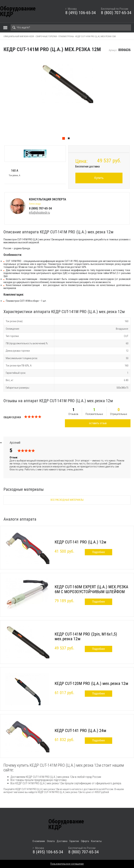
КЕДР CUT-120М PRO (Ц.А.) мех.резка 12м (91, 683)
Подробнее (98, 552)
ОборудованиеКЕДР (18, 11)
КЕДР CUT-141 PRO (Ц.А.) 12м (80, 542)
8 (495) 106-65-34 (81, 13)
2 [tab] (70, 139)
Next (132, 99)
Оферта (85, 841)
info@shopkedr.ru (39, 213)
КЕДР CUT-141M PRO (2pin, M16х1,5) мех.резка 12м (86, 637)
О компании (39, 841)
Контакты (96, 841)
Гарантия (74, 841)
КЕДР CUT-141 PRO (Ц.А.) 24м (80, 731)
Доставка (62, 841)
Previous (2, 99)
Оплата (51, 841)
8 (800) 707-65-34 (116, 13)
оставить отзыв (98, 423)
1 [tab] (64, 139)
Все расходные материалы (67, 500)
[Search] (71, 28)
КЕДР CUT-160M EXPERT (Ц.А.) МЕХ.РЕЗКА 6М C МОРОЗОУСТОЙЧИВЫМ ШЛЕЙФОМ (91, 589)
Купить (99, 178)
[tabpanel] (67, 99)
